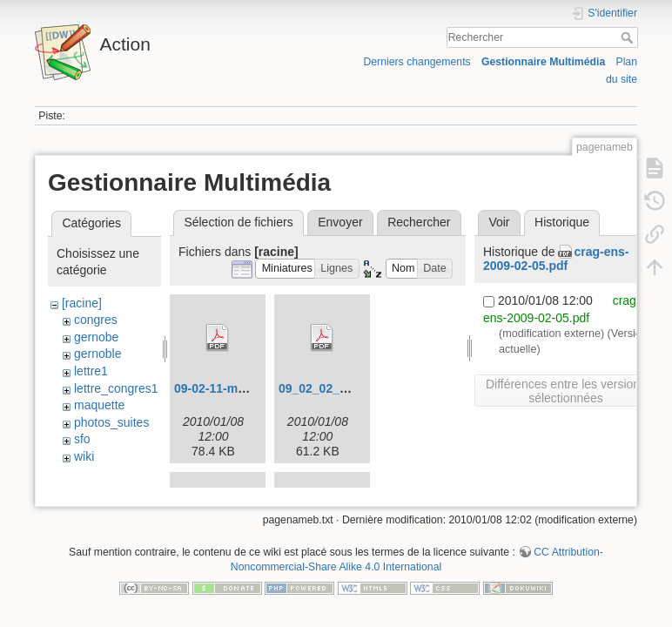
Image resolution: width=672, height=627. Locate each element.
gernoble (98, 354)
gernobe (96, 337)
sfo (82, 439)
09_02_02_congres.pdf (344, 388)
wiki (84, 456)
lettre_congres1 (116, 388)
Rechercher (629, 37)
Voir (499, 222)
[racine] (82, 303)
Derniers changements (417, 62)
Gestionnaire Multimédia (543, 62)
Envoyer (340, 222)
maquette (99, 405)
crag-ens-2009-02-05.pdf (556, 259)
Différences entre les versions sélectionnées (566, 391)
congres (96, 320)
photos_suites (111, 422)
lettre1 (91, 371)
